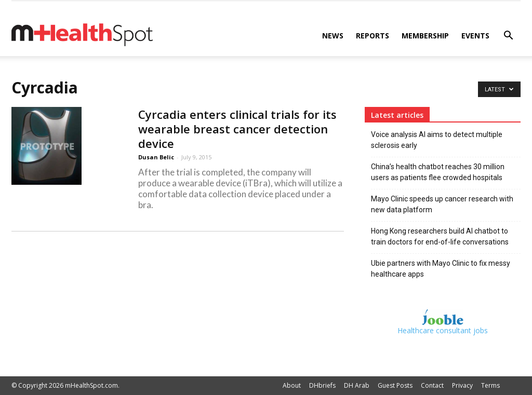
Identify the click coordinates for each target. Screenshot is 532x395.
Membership (425, 36)
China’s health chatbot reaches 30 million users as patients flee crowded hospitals (438, 172)
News (333, 36)
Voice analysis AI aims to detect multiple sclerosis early (437, 140)
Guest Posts (395, 385)
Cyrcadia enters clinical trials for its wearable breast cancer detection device (237, 129)
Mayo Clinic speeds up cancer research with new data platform (442, 204)
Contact (432, 385)
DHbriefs (322, 385)
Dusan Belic (156, 157)
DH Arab (357, 385)
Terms (490, 385)
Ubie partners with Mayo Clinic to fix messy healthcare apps (441, 269)
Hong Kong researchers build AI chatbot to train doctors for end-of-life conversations (440, 236)
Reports (373, 36)
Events (475, 36)
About (292, 385)
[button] (508, 37)
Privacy (462, 385)
